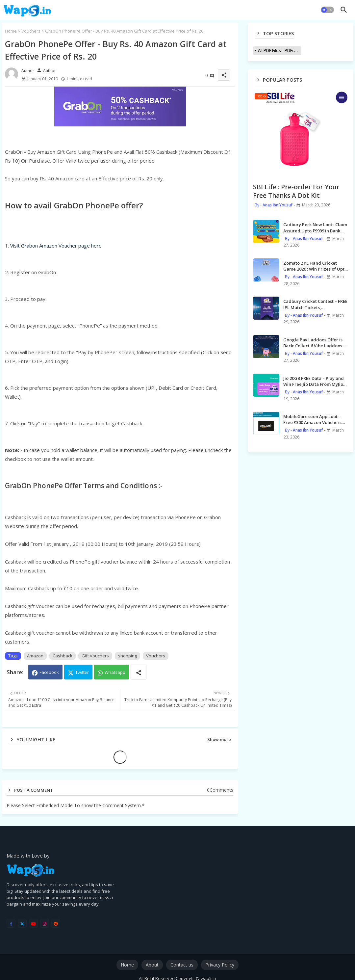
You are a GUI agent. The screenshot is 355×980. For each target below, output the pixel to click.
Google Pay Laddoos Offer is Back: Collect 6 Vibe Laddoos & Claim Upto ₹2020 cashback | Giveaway (315, 343)
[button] (327, 10)
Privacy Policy (220, 965)
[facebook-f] (11, 923)
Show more (219, 739)
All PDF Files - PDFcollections (280, 50)
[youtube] (33, 923)
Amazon (35, 656)
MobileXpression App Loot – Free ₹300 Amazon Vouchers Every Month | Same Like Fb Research (312, 419)
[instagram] (45, 923)
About (152, 965)
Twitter (82, 672)
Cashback (63, 656)
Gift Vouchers (95, 656)
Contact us (182, 965)
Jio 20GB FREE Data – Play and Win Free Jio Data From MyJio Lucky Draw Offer (314, 381)
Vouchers (31, 31)
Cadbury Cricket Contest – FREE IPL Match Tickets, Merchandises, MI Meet (315, 304)
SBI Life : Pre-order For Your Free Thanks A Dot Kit (296, 191)
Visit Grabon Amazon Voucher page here (56, 246)
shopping (127, 656)
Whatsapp (115, 672)
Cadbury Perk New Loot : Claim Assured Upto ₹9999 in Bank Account (315, 227)
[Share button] (139, 672)
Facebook (49, 672)
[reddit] (56, 923)
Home (11, 31)
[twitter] (22, 923)
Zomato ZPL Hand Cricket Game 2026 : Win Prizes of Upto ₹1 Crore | (315, 266)
